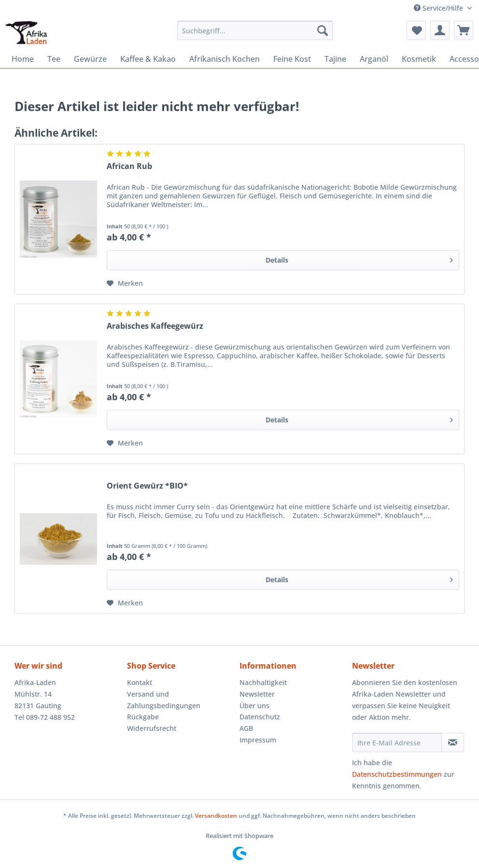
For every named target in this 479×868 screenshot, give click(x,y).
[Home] (23, 59)
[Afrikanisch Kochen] (225, 59)
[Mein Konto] (440, 30)
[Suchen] (323, 30)
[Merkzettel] (416, 30)
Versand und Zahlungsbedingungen (164, 700)
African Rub (129, 166)
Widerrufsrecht (152, 728)
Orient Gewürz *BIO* (147, 486)
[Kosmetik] (419, 59)
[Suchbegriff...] (255, 30)
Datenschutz (260, 717)
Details (359, 259)
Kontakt (140, 682)
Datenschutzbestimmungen (397, 774)
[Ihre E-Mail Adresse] (397, 742)
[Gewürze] (90, 59)
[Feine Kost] (292, 59)
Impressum (258, 740)
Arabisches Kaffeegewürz (155, 326)
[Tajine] (335, 59)
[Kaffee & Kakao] (148, 59)
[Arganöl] (374, 59)
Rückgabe (143, 717)
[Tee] (54, 59)
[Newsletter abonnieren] (453, 742)
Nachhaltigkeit (263, 682)
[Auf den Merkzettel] (125, 283)
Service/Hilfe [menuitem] (439, 8)
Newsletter (257, 694)
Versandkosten (216, 816)
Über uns (254, 706)
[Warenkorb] (464, 30)
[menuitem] (255, 35)
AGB (246, 728)
